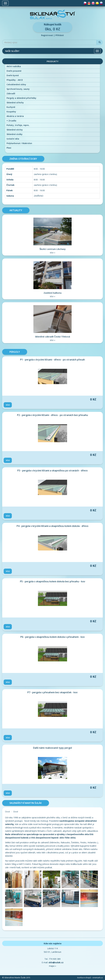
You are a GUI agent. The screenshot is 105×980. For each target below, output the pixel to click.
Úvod (7, 812)
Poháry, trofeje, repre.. (18, 125)
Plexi (9, 148)
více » (52, 253)
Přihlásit (60, 35)
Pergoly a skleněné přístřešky (21, 98)
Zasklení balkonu (53, 293)
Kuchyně (11, 107)
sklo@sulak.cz (56, 962)
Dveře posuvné (14, 71)
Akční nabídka (14, 66)
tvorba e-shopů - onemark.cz (90, 978)
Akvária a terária (15, 116)
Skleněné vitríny (15, 130)
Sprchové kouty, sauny (18, 89)
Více (8, 405)
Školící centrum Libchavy (53, 249)
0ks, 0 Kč (52, 27)
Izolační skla (13, 139)
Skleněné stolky (15, 134)
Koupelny (11, 112)
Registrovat (47, 35)
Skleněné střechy (15, 103)
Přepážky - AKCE (15, 80)
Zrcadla (11, 121)
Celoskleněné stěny (16, 84)
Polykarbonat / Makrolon (19, 143)
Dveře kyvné (13, 75)
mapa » (52, 966)
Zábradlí (11, 93)
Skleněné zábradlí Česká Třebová (52, 337)
